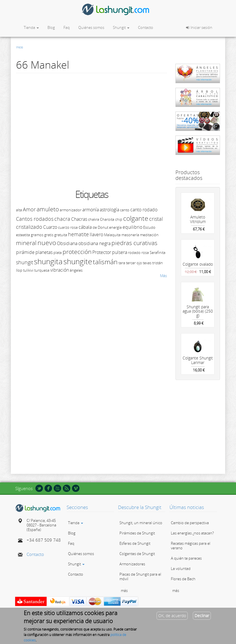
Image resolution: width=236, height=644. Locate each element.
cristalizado (29, 227)
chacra (62, 219)
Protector (102, 252)
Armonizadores (132, 564)
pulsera (120, 252)
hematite (78, 234)
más (124, 591)
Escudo (149, 227)
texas (147, 263)
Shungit (121, 27)
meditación (149, 235)
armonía (91, 210)
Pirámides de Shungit (137, 533)
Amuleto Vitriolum (198, 219)
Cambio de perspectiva (190, 523)
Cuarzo (50, 227)
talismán (105, 262)
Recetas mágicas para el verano (191, 546)
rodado (134, 253)
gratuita (61, 235)
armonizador (71, 210)
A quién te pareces (186, 558)
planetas (44, 252)
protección (77, 252)
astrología (109, 210)
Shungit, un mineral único (141, 523)
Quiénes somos (91, 27)
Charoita (107, 219)
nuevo (47, 243)
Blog (51, 27)
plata (58, 253)
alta (19, 210)
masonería (130, 235)
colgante (136, 218)
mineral (26, 243)
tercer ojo (134, 263)
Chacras (79, 219)
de (95, 227)
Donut (103, 227)
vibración (60, 270)
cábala (85, 227)
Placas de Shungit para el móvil (140, 577)
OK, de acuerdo (172, 616)
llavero (96, 234)
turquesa (42, 270)
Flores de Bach (183, 579)
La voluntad (181, 569)
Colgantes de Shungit (137, 554)
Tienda (31, 27)
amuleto (48, 209)
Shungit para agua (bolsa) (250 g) (198, 311)
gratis (49, 235)
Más (163, 276)
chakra (94, 219)
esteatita (23, 235)
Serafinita (158, 253)
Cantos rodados (35, 219)
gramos (37, 235)
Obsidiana (67, 243)
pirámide (25, 252)
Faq (67, 27)
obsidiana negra (94, 243)
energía (115, 227)
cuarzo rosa (68, 227)
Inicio (19, 47)
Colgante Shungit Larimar (198, 360)
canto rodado (144, 210)
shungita (48, 261)
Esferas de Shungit (135, 543)
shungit (25, 262)
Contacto (146, 27)
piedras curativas (134, 243)
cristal (156, 219)
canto (125, 210)
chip (119, 219)
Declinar (202, 616)
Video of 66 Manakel (107, 130)
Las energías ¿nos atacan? (192, 533)
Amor (29, 209)
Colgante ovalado (198, 264)
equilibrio (132, 227)
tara (122, 263)
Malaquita (112, 235)
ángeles (76, 270)
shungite (78, 261)
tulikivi (28, 270)
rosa (145, 253)
